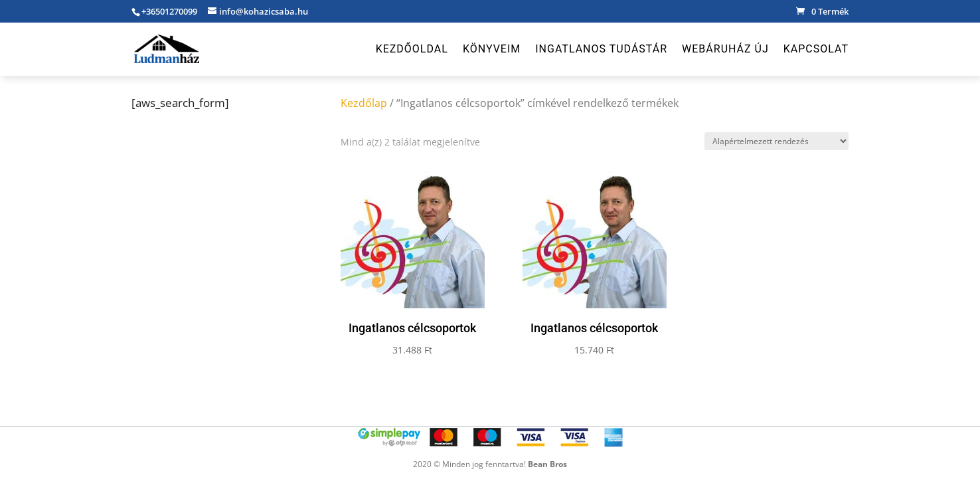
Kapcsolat (816, 50)
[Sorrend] (776, 141)
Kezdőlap (364, 103)
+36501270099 (169, 11)
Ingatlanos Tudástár (601, 50)
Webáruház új (725, 50)
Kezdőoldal (412, 50)
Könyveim (492, 50)
